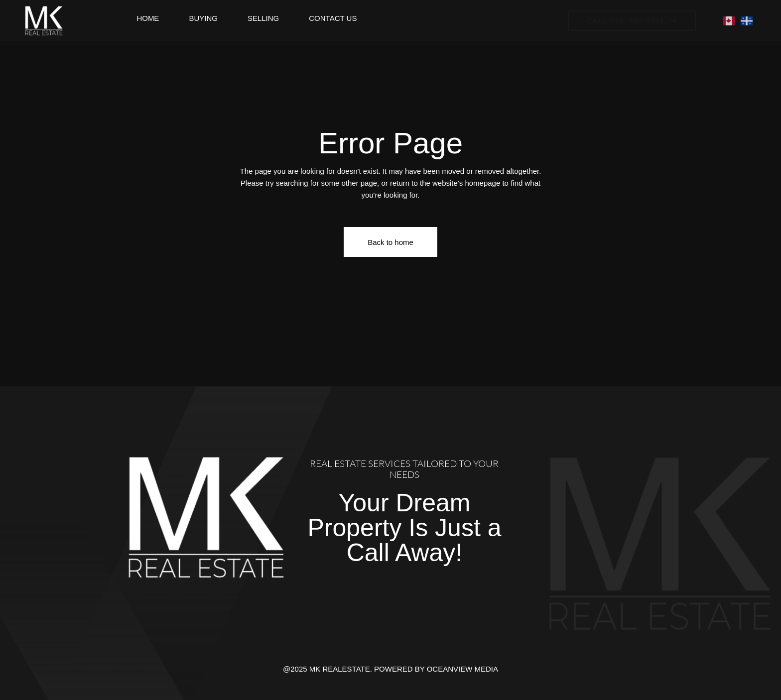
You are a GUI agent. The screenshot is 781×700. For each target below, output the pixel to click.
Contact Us (333, 18)
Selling (263, 18)
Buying (203, 18)
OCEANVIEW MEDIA (462, 669)
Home (148, 18)
